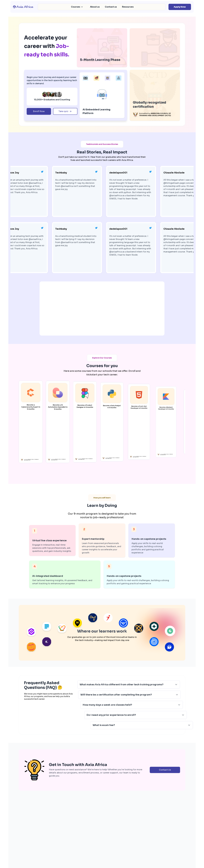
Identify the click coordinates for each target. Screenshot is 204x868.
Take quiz (65, 111)
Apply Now (180, 7)
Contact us (111, 7)
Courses (77, 7)
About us (95, 7)
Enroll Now (39, 111)
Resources (128, 7)
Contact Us (165, 811)
